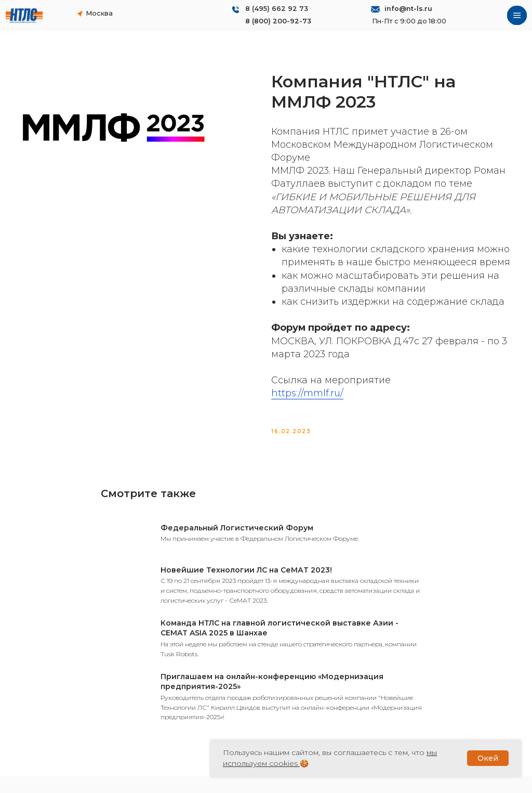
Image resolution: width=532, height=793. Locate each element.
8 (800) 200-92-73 (278, 21)
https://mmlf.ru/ (307, 401)
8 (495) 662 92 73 (277, 9)
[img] (24, 16)
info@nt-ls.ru (408, 9)
